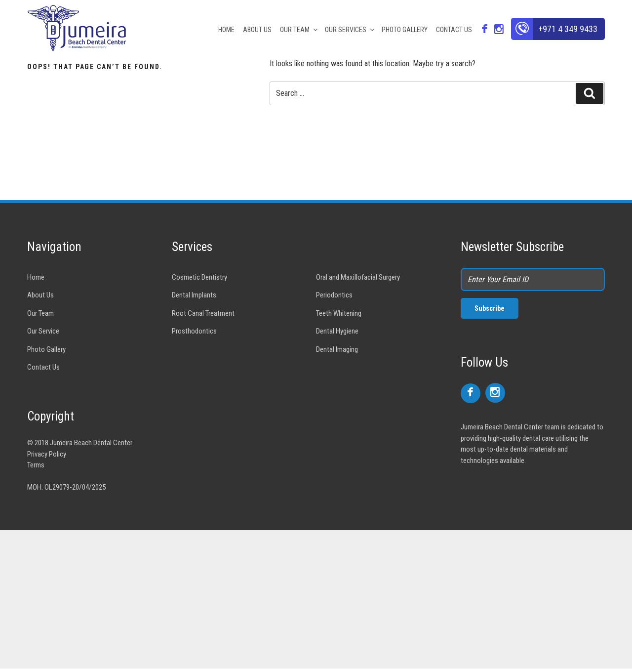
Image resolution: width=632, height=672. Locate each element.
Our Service (43, 331)
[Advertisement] (296, 599)
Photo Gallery (46, 349)
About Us (40, 295)
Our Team (40, 313)
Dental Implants (194, 295)
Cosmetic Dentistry (199, 277)
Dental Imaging (337, 349)
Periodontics (334, 295)
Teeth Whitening (339, 313)
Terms (36, 465)
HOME (226, 30)
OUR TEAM (299, 30)
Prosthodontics (194, 331)
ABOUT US (257, 30)
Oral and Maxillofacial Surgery (358, 277)
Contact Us (43, 367)
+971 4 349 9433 (568, 29)
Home (36, 277)
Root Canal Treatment (203, 313)
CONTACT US (454, 30)
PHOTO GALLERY (405, 30)
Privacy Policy (47, 454)
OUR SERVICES (350, 30)
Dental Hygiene (337, 331)
